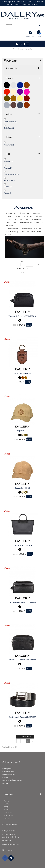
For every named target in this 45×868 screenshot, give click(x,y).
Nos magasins (7, 769)
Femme (6, 801)
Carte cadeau (8, 813)
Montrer (21, 268)
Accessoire (9, 162)
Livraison (5, 777)
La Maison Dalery (8, 772)
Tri (22, 261)
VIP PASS (7, 810)
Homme (6, 804)
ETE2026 (7, 818)
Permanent (9, 145)
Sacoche (8, 187)
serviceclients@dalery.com (11, 844)
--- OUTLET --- (8, 815)
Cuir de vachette (10, 122)
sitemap (5, 783)
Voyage (6, 807)
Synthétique (9, 128)
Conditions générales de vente (12, 780)
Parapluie (8, 168)
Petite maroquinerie (11, 174)
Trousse (7, 193)
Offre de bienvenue (8, 774)
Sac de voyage (9, 180)
